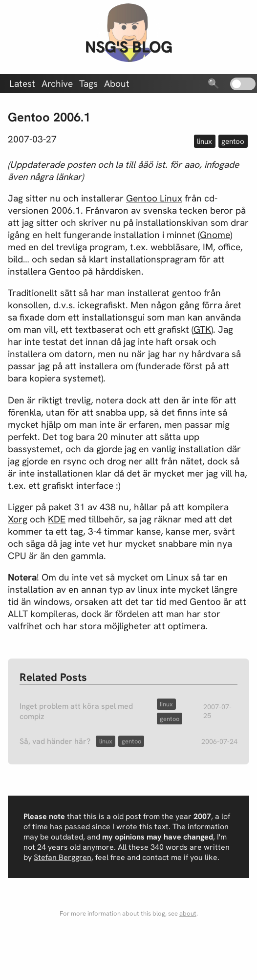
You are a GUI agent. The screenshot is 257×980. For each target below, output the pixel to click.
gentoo (233, 141)
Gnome (215, 235)
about (188, 913)
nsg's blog (129, 47)
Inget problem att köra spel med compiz (76, 711)
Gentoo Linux (154, 198)
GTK (202, 330)
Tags (88, 84)
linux (204, 141)
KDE (57, 519)
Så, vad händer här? (55, 741)
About (117, 84)
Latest (22, 84)
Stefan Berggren (63, 857)
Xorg (18, 519)
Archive (57, 84)
